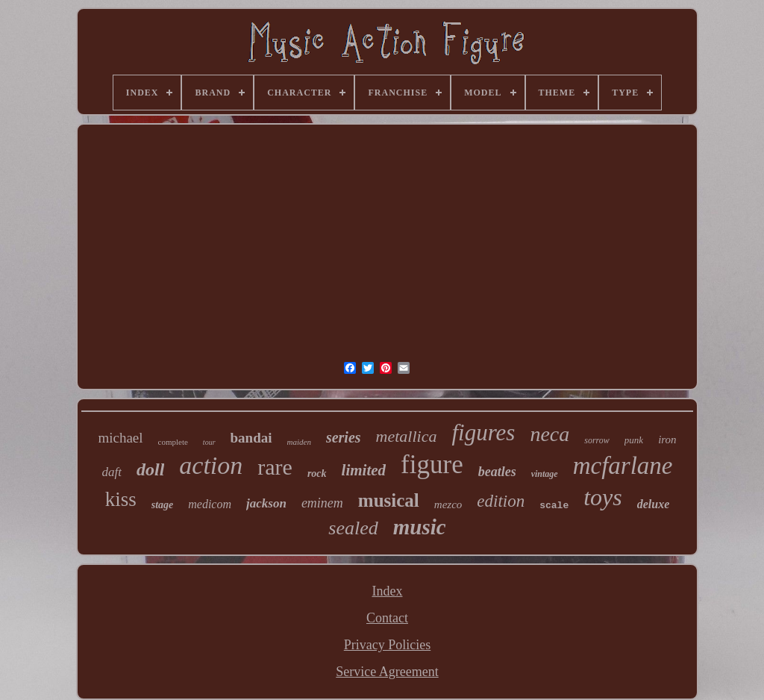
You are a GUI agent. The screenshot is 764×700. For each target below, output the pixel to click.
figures (483, 432)
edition (501, 501)
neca (549, 434)
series (344, 437)
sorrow (597, 440)
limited (364, 470)
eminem (322, 503)
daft (112, 472)
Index (388, 591)
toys (603, 497)
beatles (497, 472)
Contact (387, 618)
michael (120, 438)
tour (209, 442)
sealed (353, 528)
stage (163, 505)
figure (432, 465)
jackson (266, 503)
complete (173, 442)
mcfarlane (623, 466)
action (211, 465)
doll (150, 469)
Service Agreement (387, 672)
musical (389, 500)
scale (554, 506)
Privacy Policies (387, 645)
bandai (251, 438)
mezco (448, 504)
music (420, 527)
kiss (121, 499)
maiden (299, 442)
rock (317, 474)
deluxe (654, 504)
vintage (545, 474)
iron (667, 440)
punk (634, 440)
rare (275, 467)
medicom (210, 504)
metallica (407, 436)
